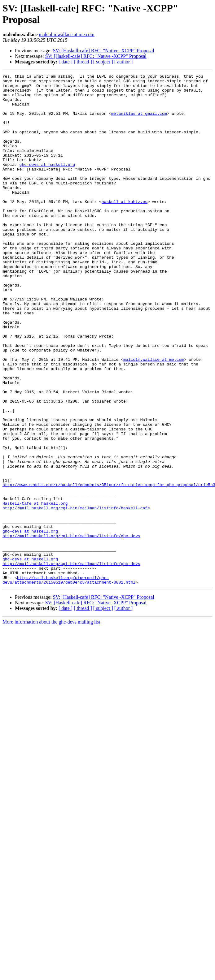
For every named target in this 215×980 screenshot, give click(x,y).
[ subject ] (103, 62)
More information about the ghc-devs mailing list (51, 724)
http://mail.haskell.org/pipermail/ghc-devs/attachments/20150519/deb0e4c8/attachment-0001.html (69, 681)
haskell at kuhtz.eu (125, 227)
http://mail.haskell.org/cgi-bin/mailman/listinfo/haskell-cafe (76, 595)
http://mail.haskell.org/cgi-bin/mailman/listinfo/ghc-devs (71, 628)
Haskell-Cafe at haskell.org (35, 589)
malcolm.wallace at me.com (66, 35)
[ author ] (124, 62)
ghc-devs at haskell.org (47, 183)
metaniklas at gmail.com (139, 122)
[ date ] (66, 62)
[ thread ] (83, 62)
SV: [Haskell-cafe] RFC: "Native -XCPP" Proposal (104, 51)
